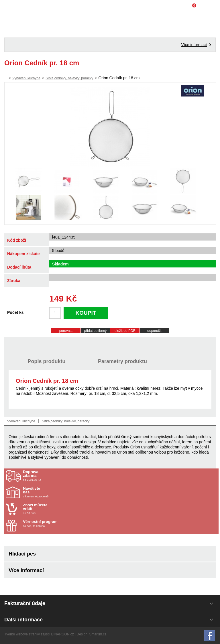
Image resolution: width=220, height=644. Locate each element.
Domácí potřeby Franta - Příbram (16, 10)
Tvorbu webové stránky (22, 634)
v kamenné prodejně (56, 492)
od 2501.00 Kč (120, 476)
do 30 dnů (56, 509)
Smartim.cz (98, 634)
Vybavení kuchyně (26, 78)
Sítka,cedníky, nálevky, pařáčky (69, 78)
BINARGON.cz (62, 634)
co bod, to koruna (56, 524)
